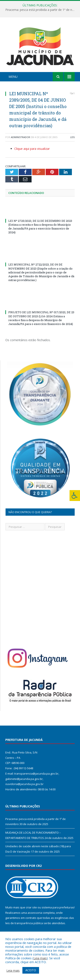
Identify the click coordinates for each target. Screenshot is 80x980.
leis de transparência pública (24, 923)
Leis (72, 137)
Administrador (20, 137)
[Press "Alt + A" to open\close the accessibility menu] (75, 496)
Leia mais (40, 958)
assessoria (35, 913)
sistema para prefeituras (58, 907)
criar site (31, 907)
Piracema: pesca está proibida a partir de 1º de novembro (41, 10)
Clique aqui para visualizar (32, 149)
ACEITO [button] (31, 970)
